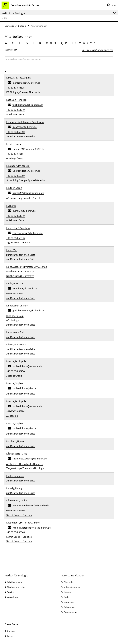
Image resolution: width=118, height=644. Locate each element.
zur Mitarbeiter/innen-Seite (21, 130)
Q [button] (58, 42)
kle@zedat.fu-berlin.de (25, 121)
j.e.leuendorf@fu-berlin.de (26, 162)
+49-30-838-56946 (15, 224)
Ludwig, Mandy (14, 454)
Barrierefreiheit (71, 573)
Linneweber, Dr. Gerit (17, 286)
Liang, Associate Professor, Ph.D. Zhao (27, 250)
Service (11, 553)
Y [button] (85, 42)
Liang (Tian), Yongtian (18, 215)
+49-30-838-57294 (15, 346)
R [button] (61, 42)
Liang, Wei (12, 235)
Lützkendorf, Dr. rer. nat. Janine (23, 486)
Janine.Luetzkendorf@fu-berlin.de (31, 470)
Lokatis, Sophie (14, 357)
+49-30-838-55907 (15, 275)
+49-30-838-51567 (15, 146)
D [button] (16, 42)
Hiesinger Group (15, 295)
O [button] (51, 42)
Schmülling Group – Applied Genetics (26, 171)
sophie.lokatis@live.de (24, 362)
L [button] (41, 42)
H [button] (29, 42)
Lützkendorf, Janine (17, 465)
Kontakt (68, 553)
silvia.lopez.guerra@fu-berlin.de (29, 427)
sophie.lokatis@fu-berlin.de (27, 342)
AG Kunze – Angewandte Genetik (23, 187)
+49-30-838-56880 (15, 126)
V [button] (75, 42)
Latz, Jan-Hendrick (16, 97)
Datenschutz (70, 568)
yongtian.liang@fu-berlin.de (28, 219)
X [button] (82, 42)
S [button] (65, 42)
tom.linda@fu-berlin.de (25, 270)
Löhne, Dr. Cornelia (16, 322)
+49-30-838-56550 (15, 167)
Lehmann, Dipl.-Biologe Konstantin (25, 117)
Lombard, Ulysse (15, 411)
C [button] (12, 42)
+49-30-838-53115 (15, 85)
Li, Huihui (11, 194)
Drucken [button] (11, 592)
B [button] (9, 42)
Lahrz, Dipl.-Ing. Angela (19, 76)
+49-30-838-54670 (15, 106)
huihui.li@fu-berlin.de (24, 199)
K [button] (38, 42)
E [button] (19, 42)
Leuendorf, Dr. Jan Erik (18, 158)
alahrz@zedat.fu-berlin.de (26, 81)
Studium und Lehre (16, 548)
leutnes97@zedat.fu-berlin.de (28, 182)
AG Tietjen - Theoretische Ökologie (25, 432)
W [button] (78, 42)
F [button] (22, 42)
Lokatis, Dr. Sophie (16, 337)
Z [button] (88, 42)
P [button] (55, 42)
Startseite (9, 26)
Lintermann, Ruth (16, 310)
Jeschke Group (14, 350)
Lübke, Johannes (15, 443)
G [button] (25, 42)
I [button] (32, 42)
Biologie (22, 26)
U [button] (71, 42)
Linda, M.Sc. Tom (15, 266)
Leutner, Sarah (14, 178)
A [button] (6, 42)
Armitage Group (15, 150)
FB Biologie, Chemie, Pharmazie (23, 89)
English (11, 597)
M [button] (44, 42)
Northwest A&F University (20, 255)
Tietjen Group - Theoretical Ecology (25, 436)
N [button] (48, 42)
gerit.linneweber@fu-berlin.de (28, 291)
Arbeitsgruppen (14, 543)
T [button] (68, 42)
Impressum (69, 563)
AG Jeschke (12, 387)
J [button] (34, 42)
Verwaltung (13, 558)
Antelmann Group (16, 110)
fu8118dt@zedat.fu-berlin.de (28, 101)
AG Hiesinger (13, 299)
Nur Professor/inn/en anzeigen (99, 49)
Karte (66, 558)
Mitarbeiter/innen (72, 548)
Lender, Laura (14, 137)
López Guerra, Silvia (17, 422)
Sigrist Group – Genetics (19, 228)
